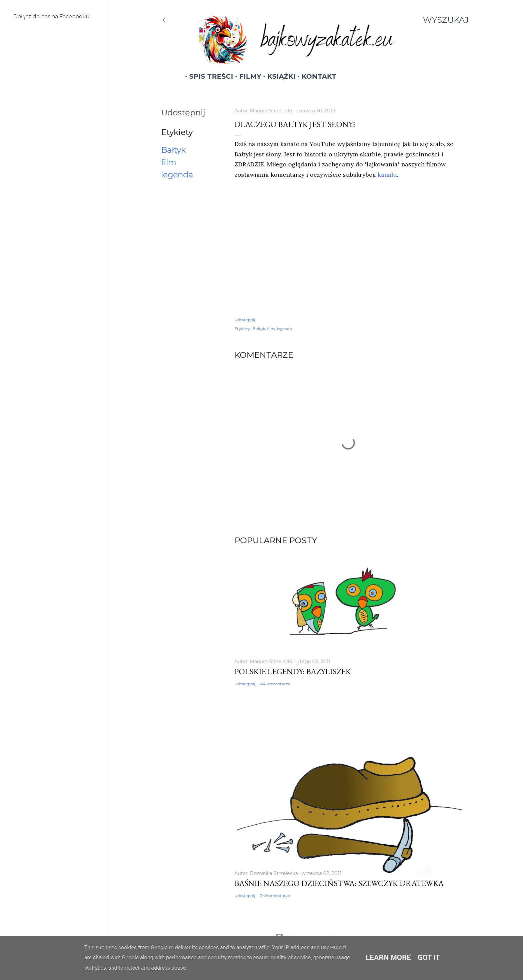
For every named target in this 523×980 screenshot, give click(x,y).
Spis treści (207, 76)
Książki (277, 76)
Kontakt (315, 76)
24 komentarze (275, 895)
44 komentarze (275, 684)
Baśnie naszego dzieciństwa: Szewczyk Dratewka (339, 883)
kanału (387, 175)
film (169, 162)
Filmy (246, 76)
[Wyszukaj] (446, 20)
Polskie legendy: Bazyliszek (293, 671)
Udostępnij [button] (183, 113)
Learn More (388, 957)
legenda (177, 175)
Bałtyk (173, 150)
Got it (429, 957)
